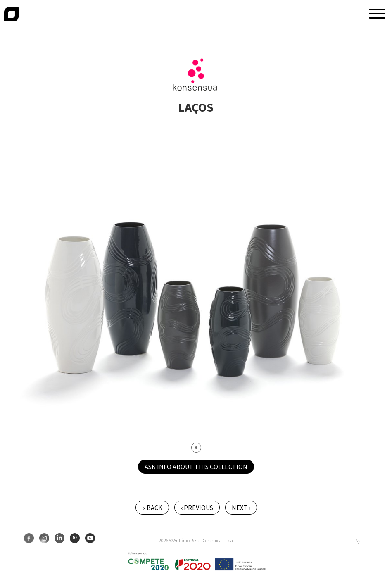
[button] (377, 14)
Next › (241, 508)
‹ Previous (197, 508)
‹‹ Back (152, 508)
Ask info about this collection (196, 467)
